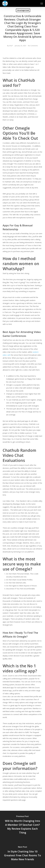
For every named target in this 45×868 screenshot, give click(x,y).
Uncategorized (23, 10)
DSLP (11, 46)
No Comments (33, 46)
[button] (42, 3)
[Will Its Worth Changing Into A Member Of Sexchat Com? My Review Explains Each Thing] (22, 825)
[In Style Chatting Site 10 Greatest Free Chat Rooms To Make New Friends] (22, 854)
